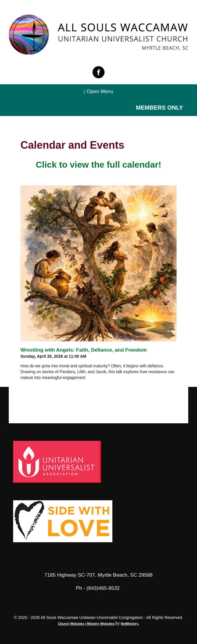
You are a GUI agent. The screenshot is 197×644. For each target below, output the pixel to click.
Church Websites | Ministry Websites (87, 624)
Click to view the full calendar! (98, 165)
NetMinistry (130, 624)
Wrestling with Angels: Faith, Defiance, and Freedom (83, 350)
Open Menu (98, 91)
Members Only (159, 108)
